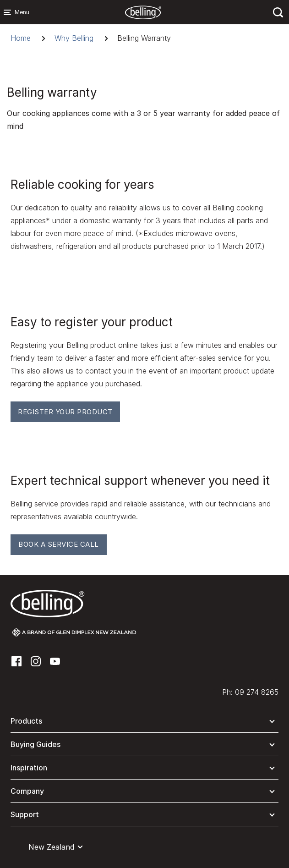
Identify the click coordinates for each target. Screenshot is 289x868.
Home (21, 38)
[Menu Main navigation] (9, 12)
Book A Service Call (59, 544)
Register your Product (65, 412)
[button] (144, 723)
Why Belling (74, 38)
